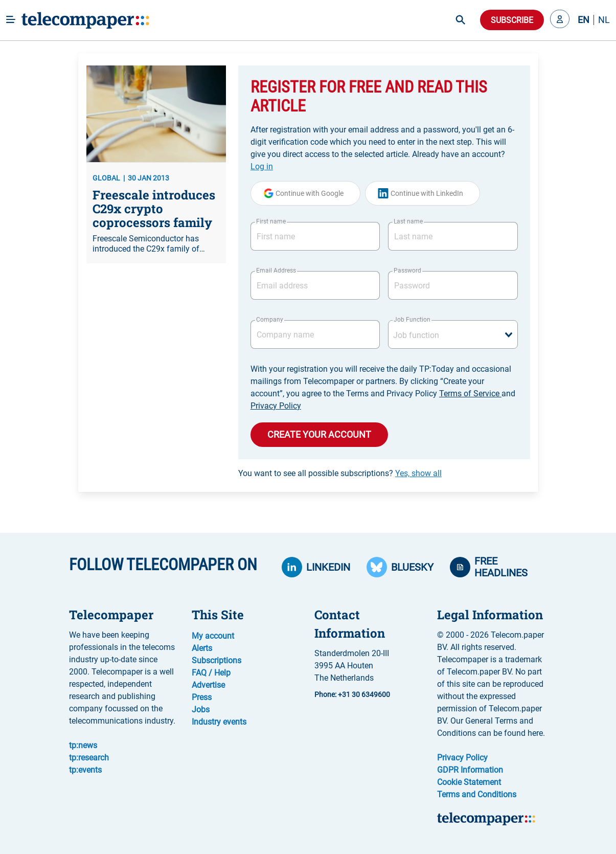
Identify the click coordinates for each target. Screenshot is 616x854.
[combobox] (453, 334)
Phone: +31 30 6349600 (352, 694)
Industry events (219, 722)
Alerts (202, 648)
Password (407, 271)
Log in (262, 166)
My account (213, 636)
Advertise (208, 685)
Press (202, 697)
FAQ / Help (211, 673)
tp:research (89, 758)
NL (604, 20)
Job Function (412, 320)
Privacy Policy (276, 406)
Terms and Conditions (477, 794)
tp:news (83, 745)
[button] (560, 20)
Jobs (201, 710)
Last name (408, 221)
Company (270, 320)
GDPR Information (470, 770)
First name (271, 221)
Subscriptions (216, 660)
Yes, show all (418, 473)
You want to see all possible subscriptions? (340, 473)
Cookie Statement (469, 782)
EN (584, 20)
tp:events (85, 770)
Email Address (276, 271)
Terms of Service (470, 394)
